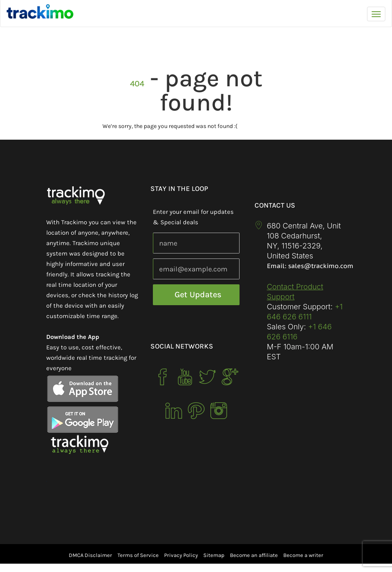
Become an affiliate (254, 555)
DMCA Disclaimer (90, 555)
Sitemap (214, 555)
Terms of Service (138, 555)
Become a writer (303, 555)
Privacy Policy (181, 555)
